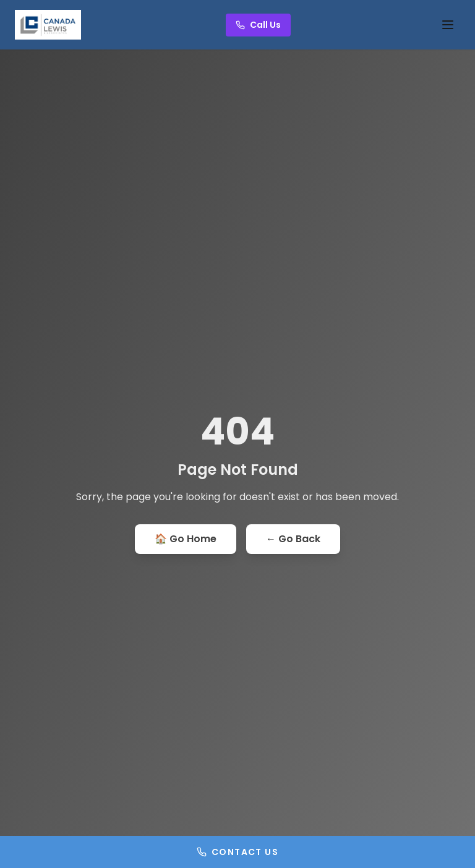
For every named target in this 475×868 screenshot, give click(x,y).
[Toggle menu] (448, 25)
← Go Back (293, 539)
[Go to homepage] (48, 25)
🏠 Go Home (186, 539)
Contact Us (237, 852)
